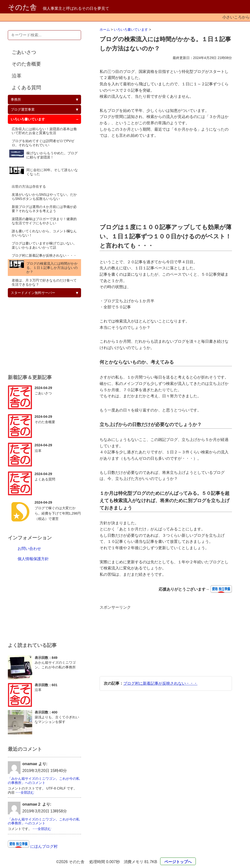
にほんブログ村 (43, 846)
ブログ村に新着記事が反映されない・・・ (160, 683)
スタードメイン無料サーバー (33, 293)
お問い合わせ (29, 549)
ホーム (105, 29)
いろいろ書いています (131, 29)
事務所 (16, 99)
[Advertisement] (166, 181)
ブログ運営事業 (23, 109)
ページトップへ (178, 862)
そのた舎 (22, 7)
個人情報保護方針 (33, 559)
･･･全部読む (25, 792)
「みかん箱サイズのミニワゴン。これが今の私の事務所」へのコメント (44, 781)
